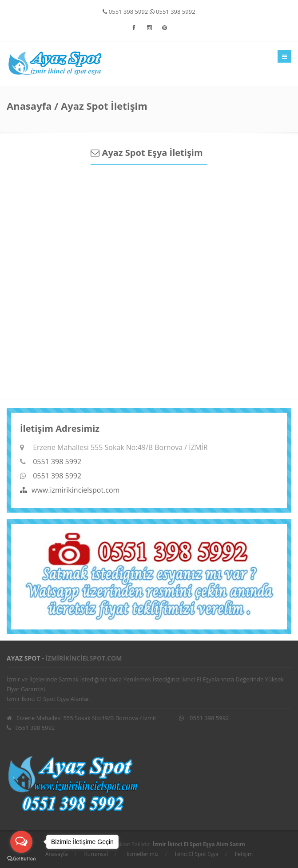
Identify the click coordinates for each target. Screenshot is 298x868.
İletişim (244, 854)
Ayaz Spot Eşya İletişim (147, 153)
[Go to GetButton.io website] (21, 859)
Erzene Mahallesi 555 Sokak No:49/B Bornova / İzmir (82, 718)
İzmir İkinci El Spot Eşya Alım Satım (199, 844)
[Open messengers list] (21, 842)
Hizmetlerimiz (141, 854)
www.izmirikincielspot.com (70, 490)
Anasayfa (29, 106)
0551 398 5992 (125, 12)
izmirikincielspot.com (83, 658)
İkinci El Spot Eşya (197, 854)
